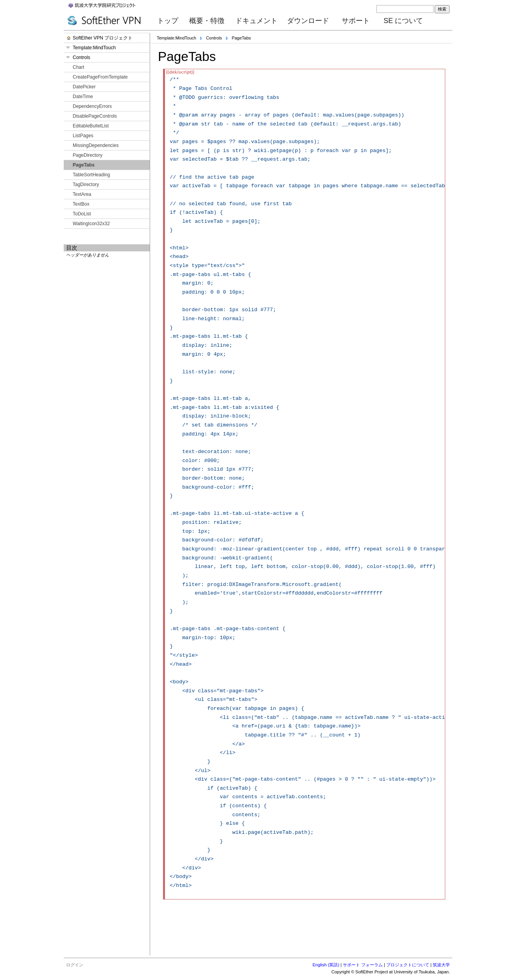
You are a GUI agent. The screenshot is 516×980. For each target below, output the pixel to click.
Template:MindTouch (176, 38)
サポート (356, 21)
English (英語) (326, 965)
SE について (403, 21)
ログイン (75, 965)
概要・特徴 (207, 21)
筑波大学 (441, 965)
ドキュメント (256, 21)
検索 (442, 9)
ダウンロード (308, 21)
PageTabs (241, 38)
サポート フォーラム (363, 965)
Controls (214, 38)
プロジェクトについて (408, 965)
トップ (168, 21)
